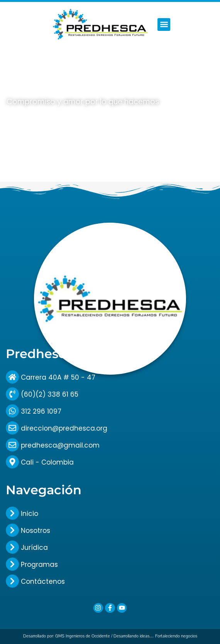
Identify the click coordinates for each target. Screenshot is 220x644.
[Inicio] (12, 513)
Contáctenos (43, 581)
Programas (39, 565)
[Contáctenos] (12, 581)
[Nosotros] (12, 530)
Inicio (30, 514)
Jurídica (34, 548)
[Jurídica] (12, 547)
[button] (164, 25)
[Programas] (12, 564)
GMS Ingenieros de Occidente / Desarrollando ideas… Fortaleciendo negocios (126, 636)
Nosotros (36, 531)
